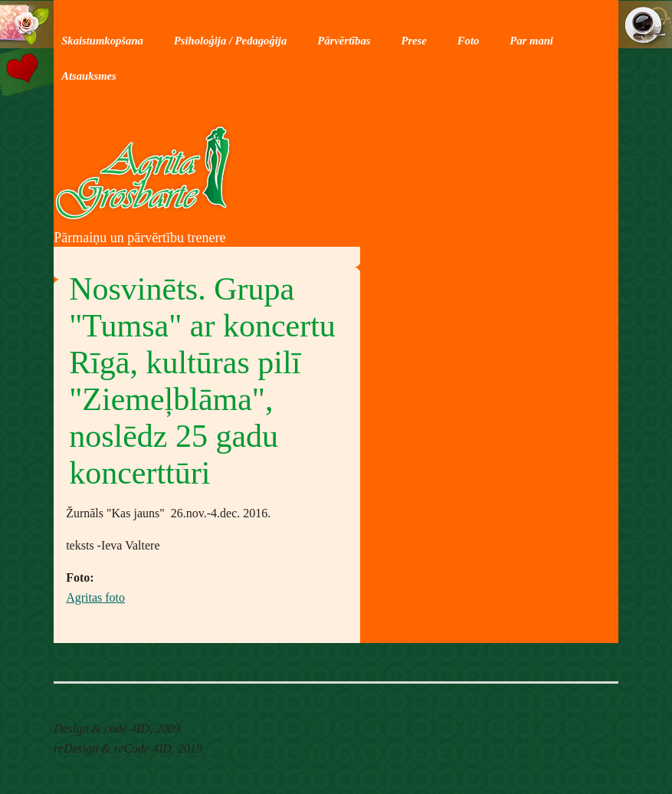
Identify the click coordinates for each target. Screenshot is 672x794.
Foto (469, 41)
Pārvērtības (344, 41)
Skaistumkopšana (102, 41)
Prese (413, 41)
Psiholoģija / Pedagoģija (230, 41)
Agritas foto (95, 597)
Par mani (531, 41)
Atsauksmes (89, 76)
